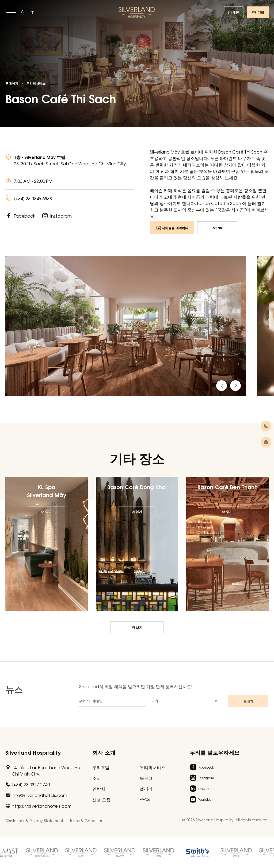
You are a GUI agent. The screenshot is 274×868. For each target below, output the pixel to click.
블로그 (146, 778)
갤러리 (146, 789)
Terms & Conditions (87, 821)
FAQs (145, 799)
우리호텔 (101, 767)
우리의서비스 (36, 83)
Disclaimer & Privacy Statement (34, 821)
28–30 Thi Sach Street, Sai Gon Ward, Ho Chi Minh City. (71, 163)
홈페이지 (12, 83)
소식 (97, 778)
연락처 (99, 789)
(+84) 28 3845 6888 (33, 198)
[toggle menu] (11, 12)
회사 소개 (104, 752)
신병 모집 (101, 799)
